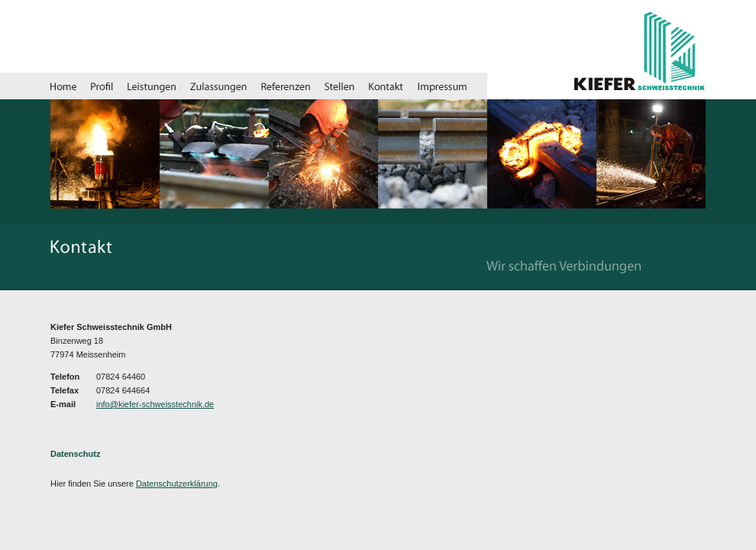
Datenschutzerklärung (177, 484)
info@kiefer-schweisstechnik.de (155, 404)
